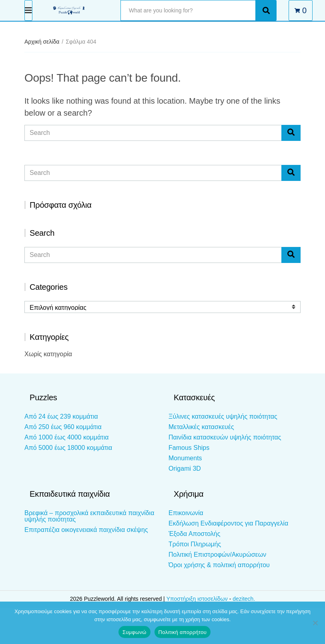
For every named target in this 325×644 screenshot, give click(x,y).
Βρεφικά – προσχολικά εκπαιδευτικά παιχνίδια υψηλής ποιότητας (89, 516)
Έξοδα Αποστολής (194, 534)
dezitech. (244, 599)
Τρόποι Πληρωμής (195, 544)
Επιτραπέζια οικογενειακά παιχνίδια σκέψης (86, 530)
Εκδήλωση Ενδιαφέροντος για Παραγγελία (228, 523)
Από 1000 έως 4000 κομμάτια (66, 437)
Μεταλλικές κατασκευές (201, 427)
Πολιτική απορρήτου (183, 632)
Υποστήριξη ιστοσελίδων (198, 599)
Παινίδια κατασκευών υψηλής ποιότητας (225, 437)
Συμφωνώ (134, 632)
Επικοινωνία (186, 513)
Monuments (185, 458)
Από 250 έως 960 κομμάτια (63, 427)
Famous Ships (189, 448)
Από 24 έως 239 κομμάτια (61, 416)
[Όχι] (315, 623)
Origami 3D (185, 468)
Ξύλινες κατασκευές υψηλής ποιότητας (223, 416)
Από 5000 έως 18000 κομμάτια (68, 448)
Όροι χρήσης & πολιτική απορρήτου (219, 565)
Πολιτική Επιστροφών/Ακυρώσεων (217, 555)
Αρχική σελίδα (42, 42)
